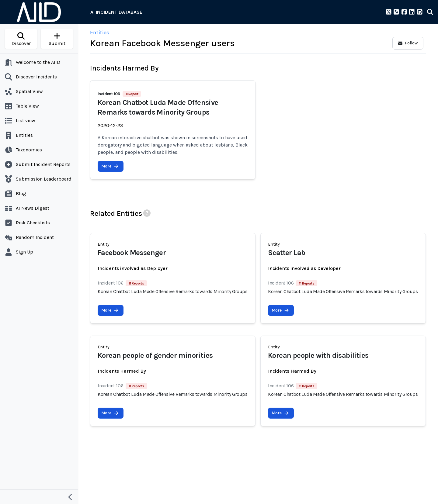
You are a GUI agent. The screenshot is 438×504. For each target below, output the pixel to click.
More (110, 166)
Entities (100, 33)
